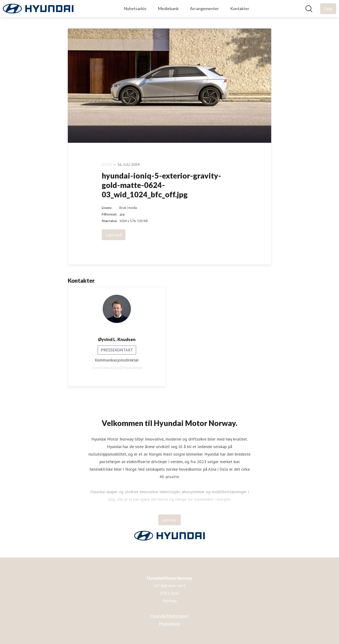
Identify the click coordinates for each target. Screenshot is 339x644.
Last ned (114, 235)
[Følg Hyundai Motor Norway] (328, 9)
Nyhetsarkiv (135, 8)
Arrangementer (204, 8)
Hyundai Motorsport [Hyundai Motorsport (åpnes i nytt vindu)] (169, 616)
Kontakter (240, 8)
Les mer (169, 520)
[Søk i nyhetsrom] (309, 9)
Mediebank (168, 8)
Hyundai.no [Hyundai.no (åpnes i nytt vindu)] (169, 623)
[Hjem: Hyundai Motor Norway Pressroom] (38, 9)
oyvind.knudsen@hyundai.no (117, 368)
